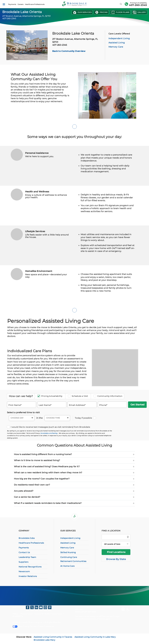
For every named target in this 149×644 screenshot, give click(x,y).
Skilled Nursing (68, 552)
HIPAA (15, 614)
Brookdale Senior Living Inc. (31, 622)
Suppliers (23, 562)
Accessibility (18, 616)
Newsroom (24, 571)
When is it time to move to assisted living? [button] (74, 460)
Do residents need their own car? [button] (74, 485)
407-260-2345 (138, 5)
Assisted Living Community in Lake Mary (95, 637)
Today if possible (84, 418)
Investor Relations (28, 576)
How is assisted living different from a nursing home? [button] (74, 454)
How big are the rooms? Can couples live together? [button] (74, 479)
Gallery (142, 12)
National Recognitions (30, 567)
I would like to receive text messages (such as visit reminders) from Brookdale (49, 427)
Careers (21, 4)
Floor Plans (123, 12)
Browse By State (116, 559)
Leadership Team (27, 557)
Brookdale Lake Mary (44, 640)
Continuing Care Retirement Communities (73, 559)
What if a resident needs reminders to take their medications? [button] (74, 503)
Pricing (104, 12)
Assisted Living (117, 43)
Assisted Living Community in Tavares (53, 637)
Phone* (103, 405)
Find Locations (116, 552)
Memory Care (116, 47)
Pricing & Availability (51, 396)
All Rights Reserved (52, 622)
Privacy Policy (26, 614)
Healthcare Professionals (35, 4)
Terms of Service (98, 619)
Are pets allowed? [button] (74, 491)
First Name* (15, 405)
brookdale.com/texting (49, 433)
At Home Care (67, 566)
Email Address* (77, 405)
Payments (12, 4)
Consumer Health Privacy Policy (49, 614)
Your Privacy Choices (24, 626)
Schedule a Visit (79, 396)
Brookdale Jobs (27, 538)
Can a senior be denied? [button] (74, 497)
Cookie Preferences (46, 626)
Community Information (109, 396)
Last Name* (45, 405)
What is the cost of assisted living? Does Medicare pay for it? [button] (74, 467)
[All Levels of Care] (116, 544)
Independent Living (119, 38)
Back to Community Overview (69, 51)
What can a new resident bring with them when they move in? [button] (74, 473)
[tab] (74, 454)
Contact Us (24, 552)
